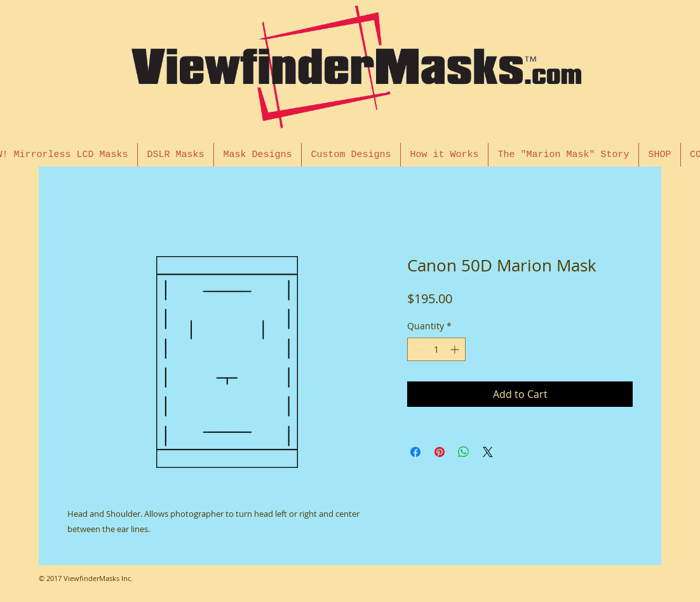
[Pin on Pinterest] (440, 452)
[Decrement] (417, 349)
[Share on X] (488, 452)
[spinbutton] (436, 349)
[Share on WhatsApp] (464, 452)
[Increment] (456, 349)
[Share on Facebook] (415, 452)
